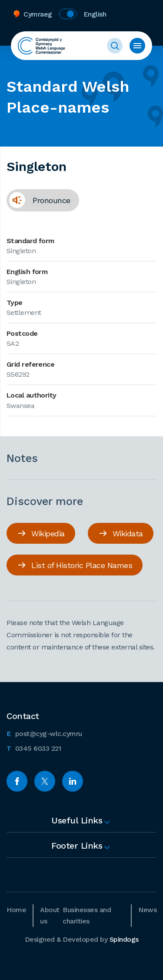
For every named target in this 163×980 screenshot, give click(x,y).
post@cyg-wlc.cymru (44, 733)
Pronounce (38, 200)
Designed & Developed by (82, 939)
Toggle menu (137, 46)
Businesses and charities (87, 915)
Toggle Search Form (115, 46)
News (147, 910)
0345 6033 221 (34, 748)
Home (16, 910)
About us (50, 915)
